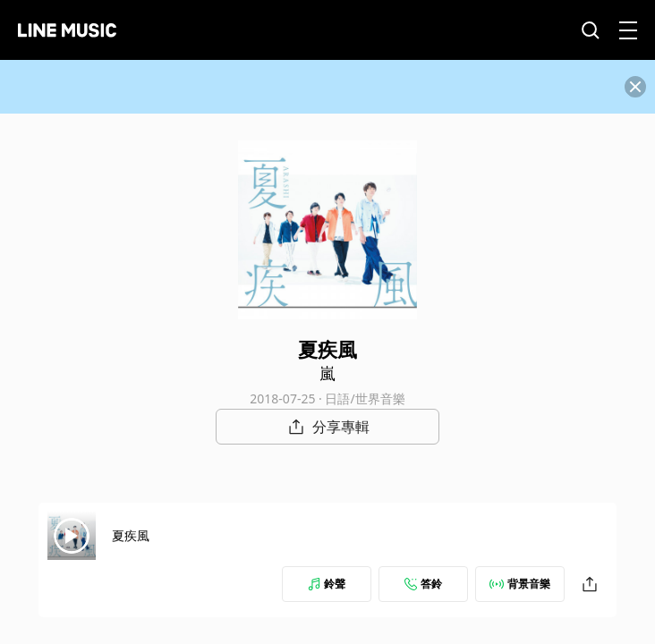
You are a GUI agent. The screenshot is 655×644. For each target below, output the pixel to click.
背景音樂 (520, 584)
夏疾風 (131, 535)
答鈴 (423, 584)
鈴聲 (327, 584)
